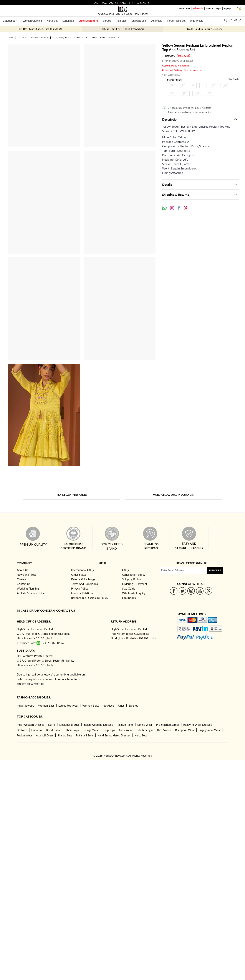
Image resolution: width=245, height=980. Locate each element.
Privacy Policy (80, 588)
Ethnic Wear (145, 725)
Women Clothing (32, 21)
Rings (121, 706)
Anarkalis (157, 21)
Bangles (133, 706)
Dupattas (37, 730)
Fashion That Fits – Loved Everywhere (122, 29)
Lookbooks (129, 598)
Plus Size (121, 21)
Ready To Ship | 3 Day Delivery (204, 29)
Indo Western (198, 21)
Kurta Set (52, 21)
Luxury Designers (40, 38)
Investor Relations (82, 593)
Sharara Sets (139, 21)
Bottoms (22, 730)
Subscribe (215, 571)
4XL (185, 93)
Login (219, 8)
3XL (172, 93)
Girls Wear (125, 730)
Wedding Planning (28, 588)
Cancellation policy (134, 575)
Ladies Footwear (68, 706)
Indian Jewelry (26, 706)
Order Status (79, 575)
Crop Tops (109, 730)
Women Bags (46, 706)
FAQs (125, 570)
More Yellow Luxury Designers (173, 495)
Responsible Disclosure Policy (90, 598)
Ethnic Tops (72, 730)
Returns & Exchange (83, 579)
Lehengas (68, 21)
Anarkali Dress (45, 735)
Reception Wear (185, 730)
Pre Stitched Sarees (168, 725)
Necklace (108, 706)
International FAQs (82, 570)
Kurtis (52, 725)
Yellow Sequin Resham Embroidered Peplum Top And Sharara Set (86, 38)
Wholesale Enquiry (134, 593)
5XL (197, 93)
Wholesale (198, 8)
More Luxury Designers (72, 495)
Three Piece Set (176, 21)
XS (172, 85)
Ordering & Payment (135, 584)
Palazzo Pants (125, 725)
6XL (210, 93)
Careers (21, 579)
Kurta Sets (141, 735)
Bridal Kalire (53, 730)
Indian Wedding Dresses (98, 725)
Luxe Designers (88, 21)
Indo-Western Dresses (31, 725)
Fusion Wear (24, 735)
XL (213, 85)
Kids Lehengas (145, 730)
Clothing (22, 38)
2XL (225, 85)
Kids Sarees (164, 730)
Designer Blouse (69, 725)
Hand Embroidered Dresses (114, 735)
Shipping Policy (131, 579)
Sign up (227, 8)
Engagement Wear (210, 730)
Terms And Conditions (85, 584)
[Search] (226, 20)
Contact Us (24, 584)
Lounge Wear (91, 730)
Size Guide (234, 79)
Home (11, 38)
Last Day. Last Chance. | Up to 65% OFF (41, 29)
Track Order (184, 8)
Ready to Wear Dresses (198, 725)
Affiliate (210, 8)
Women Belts (91, 706)
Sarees (107, 21)
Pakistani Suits (85, 735)
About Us (23, 570)
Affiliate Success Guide (31, 593)
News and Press (27, 575)
